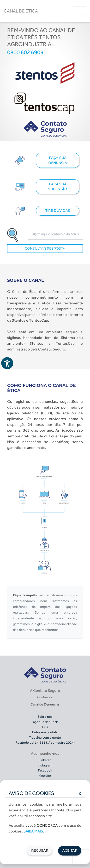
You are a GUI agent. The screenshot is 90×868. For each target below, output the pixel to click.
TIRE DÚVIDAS (58, 211)
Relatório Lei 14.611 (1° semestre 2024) (45, 742)
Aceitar (70, 850)
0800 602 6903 (25, 52)
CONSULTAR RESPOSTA (45, 248)
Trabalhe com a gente (45, 737)
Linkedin (45, 760)
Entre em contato (45, 732)
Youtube (45, 776)
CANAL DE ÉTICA (21, 11)
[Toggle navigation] (79, 11)
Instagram (45, 765)
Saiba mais (33, 831)
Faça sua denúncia (45, 722)
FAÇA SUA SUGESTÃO (58, 187)
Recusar (40, 850)
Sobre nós (45, 717)
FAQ (45, 727)
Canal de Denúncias (45, 704)
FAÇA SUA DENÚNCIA (58, 160)
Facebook (45, 770)
